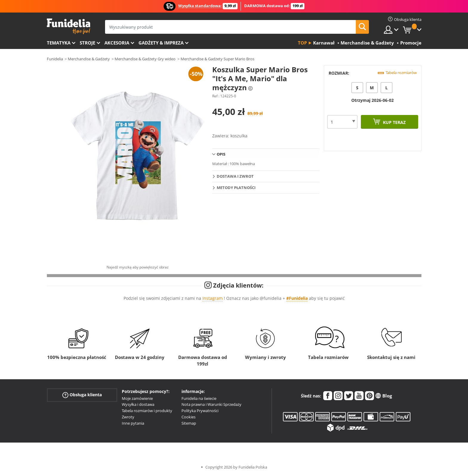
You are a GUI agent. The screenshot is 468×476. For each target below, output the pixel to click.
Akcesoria (117, 43)
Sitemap (189, 423)
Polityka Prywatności (200, 411)
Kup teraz (394, 122)
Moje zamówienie (137, 398)
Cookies (188, 417)
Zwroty (128, 417)
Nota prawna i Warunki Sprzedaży (211, 404)
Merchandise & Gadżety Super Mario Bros (217, 59)
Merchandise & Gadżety (89, 59)
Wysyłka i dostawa (138, 404)
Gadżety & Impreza (161, 43)
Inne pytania (133, 423)
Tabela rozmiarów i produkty (147, 411)
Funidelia (55, 59)
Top (302, 43)
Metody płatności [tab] (236, 188)
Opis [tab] (221, 154)
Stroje (87, 43)
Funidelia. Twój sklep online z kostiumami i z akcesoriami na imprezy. (68, 26)
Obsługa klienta (82, 395)
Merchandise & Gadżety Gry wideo (145, 59)
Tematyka (59, 43)
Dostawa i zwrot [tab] (235, 176)
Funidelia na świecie (199, 398)
